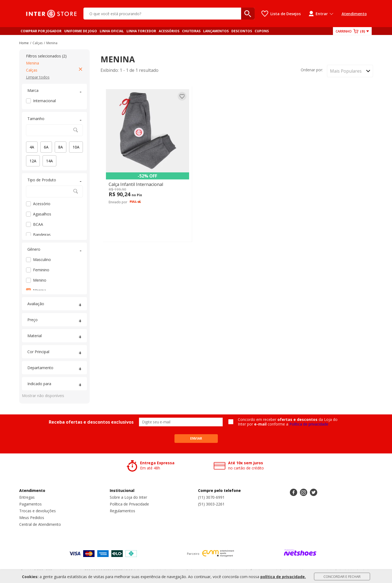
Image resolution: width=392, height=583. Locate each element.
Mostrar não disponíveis (43, 396)
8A (61, 147)
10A (76, 147)
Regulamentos (122, 511)
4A (32, 147)
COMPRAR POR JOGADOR (41, 31)
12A (33, 161)
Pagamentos (30, 504)
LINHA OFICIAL (112, 31)
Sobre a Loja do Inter (128, 497)
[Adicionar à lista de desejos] (182, 96)
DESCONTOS (242, 31)
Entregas (27, 497)
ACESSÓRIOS (169, 31)
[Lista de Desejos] (281, 14)
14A (49, 161)
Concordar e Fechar (342, 576)
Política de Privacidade (129, 504)
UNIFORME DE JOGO (81, 31)
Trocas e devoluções (38, 511)
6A (46, 147)
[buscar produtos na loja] (248, 14)
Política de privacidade (309, 424)
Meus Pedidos (32, 518)
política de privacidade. (283, 577)
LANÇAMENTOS (216, 31)
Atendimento (354, 14)
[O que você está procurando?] (169, 14)
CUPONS (262, 31)
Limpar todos (38, 77)
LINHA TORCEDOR (141, 31)
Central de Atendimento (40, 524)
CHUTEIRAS (191, 31)
